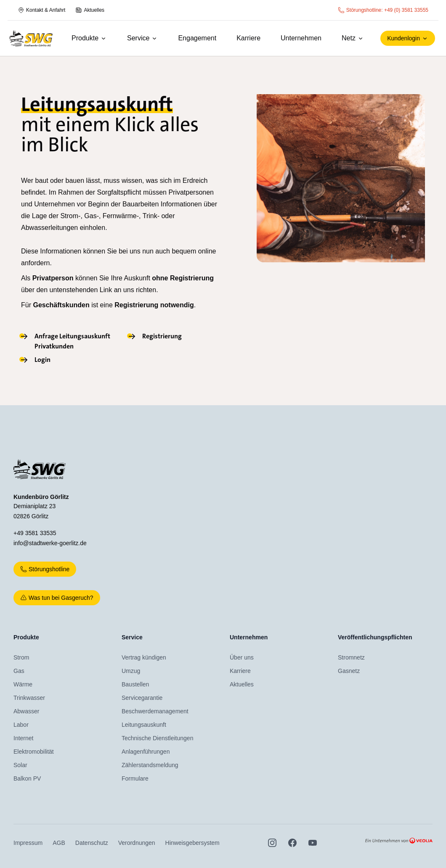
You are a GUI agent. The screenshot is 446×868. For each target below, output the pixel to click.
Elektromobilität (34, 752)
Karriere (248, 38)
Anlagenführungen (146, 752)
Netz (353, 38)
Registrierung (162, 336)
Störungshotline (45, 569)
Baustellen (135, 684)
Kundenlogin (408, 38)
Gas (19, 671)
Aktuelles (90, 10)
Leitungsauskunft (144, 725)
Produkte (89, 38)
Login (42, 360)
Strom (21, 657)
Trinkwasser (29, 698)
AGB (59, 843)
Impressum (28, 843)
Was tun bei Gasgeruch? (57, 598)
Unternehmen (301, 38)
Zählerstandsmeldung (150, 765)
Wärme (23, 684)
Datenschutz (92, 843)
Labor (21, 725)
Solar (20, 765)
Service (142, 38)
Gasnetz (349, 671)
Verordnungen (137, 843)
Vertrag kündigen (144, 657)
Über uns (242, 657)
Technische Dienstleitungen (157, 738)
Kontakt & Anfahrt (41, 10)
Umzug (131, 671)
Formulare (135, 778)
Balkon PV (27, 778)
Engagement (197, 38)
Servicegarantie (142, 698)
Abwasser (26, 711)
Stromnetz (351, 657)
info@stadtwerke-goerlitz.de (50, 543)
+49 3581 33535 (35, 533)
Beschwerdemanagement (155, 711)
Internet (23, 738)
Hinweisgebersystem (192, 843)
